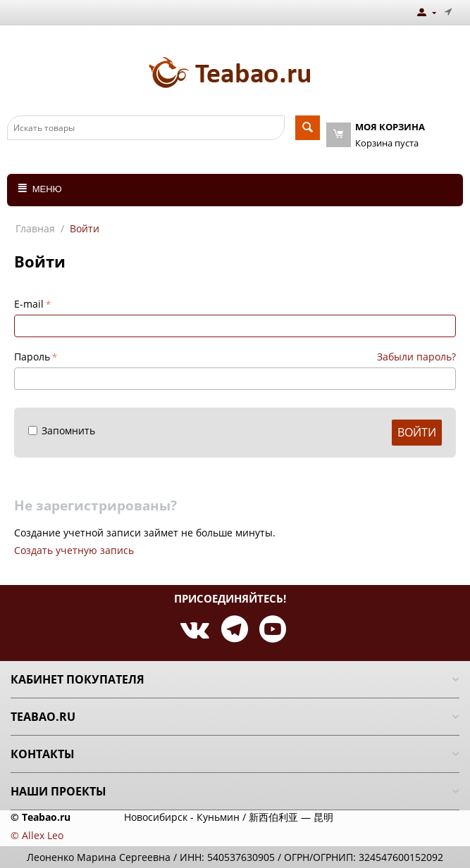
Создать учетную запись (74, 550)
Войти (417, 432)
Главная (35, 228)
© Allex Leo (37, 835)
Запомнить (62, 430)
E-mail (29, 304)
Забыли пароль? (416, 357)
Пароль (32, 357)
